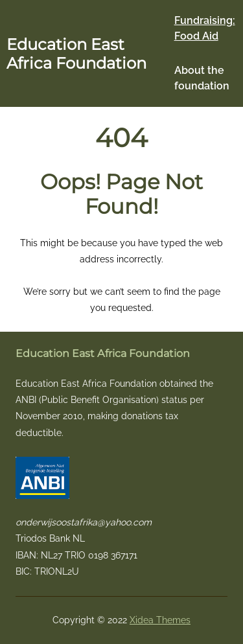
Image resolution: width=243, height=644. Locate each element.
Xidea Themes (160, 620)
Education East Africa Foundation (76, 54)
